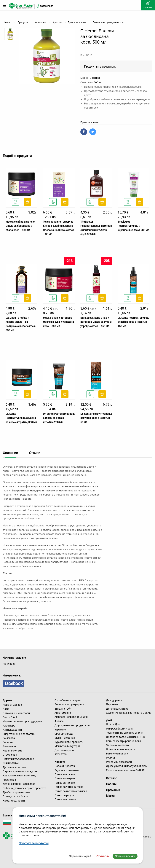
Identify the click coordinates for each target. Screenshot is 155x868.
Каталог (111, 778)
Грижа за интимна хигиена (71, 791)
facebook (14, 684)
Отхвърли (103, 856)
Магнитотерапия (65, 738)
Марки (110, 796)
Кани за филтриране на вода (124, 741)
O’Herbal (95, 78)
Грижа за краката (65, 799)
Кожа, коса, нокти (14, 801)
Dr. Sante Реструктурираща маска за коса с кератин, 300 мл (21, 418)
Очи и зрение (11, 763)
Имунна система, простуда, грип (22, 721)
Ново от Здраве (12, 705)
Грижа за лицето (65, 778)
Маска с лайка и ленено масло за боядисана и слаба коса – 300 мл (20, 226)
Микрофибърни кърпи (120, 729)
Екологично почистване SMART (125, 770)
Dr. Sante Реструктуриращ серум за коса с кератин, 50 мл (96, 418)
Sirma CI (148, 837)
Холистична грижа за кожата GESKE (128, 713)
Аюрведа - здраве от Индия (71, 717)
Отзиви (35, 453)
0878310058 (47, 6)
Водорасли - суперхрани (69, 704)
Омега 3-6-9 (10, 717)
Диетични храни (64, 750)
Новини (111, 784)
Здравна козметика (67, 770)
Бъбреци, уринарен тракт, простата (24, 788)
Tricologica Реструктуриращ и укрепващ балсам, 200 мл (133, 226)
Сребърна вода (64, 734)
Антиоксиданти (12, 730)
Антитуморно (63, 713)
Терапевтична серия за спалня (125, 733)
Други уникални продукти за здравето (72, 727)
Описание (10, 453)
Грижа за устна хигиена (69, 787)
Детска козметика (117, 709)
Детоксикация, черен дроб (19, 784)
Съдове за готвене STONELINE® (126, 737)
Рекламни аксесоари (119, 762)
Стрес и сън (10, 755)
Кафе (6, 709)
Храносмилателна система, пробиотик (19, 778)
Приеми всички (125, 856)
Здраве (8, 700)
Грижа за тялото (65, 783)
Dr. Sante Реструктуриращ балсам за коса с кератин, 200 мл (59, 418)
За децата (9, 738)
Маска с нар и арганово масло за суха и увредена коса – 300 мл (58, 322)
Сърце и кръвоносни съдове (20, 771)
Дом (109, 720)
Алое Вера (9, 726)
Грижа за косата (65, 774)
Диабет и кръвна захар (17, 792)
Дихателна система (15, 767)
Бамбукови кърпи (117, 754)
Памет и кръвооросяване (18, 759)
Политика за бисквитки (34, 843)
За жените (9, 742)
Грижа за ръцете (65, 795)
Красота (60, 762)
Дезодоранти (114, 700)
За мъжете (9, 746)
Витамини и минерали (16, 713)
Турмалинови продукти (69, 742)
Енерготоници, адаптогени (19, 734)
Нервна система (13, 751)
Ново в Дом (113, 724)
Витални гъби (63, 709)
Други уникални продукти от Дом (127, 766)
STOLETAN (61, 754)
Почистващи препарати (121, 749)
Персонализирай (80, 856)
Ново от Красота (65, 766)
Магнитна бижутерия (67, 746)
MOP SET (111, 758)
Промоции (113, 790)
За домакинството (117, 745)
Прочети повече (91, 122)
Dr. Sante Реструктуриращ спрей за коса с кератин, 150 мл (133, 322)
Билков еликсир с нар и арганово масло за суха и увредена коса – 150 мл (96, 322)
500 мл (98, 82)
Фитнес (59, 721)
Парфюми (112, 704)
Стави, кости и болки (16, 796)
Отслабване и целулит (68, 700)
